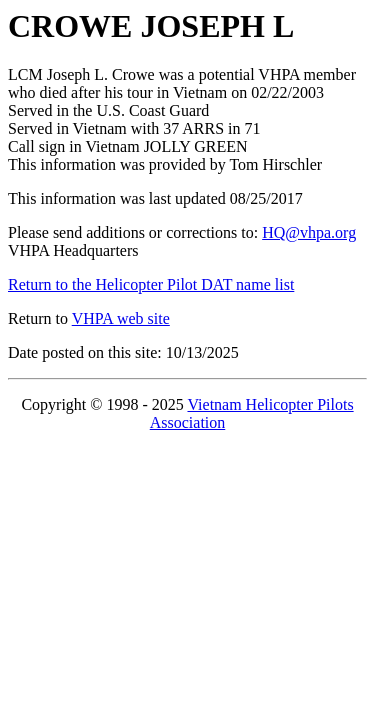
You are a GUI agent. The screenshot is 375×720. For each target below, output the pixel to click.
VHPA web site (121, 318)
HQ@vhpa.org (309, 232)
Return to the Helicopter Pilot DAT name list (151, 284)
